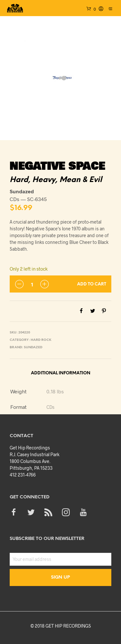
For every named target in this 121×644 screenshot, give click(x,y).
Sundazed (33, 347)
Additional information (61, 373)
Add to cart (92, 284)
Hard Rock (41, 340)
